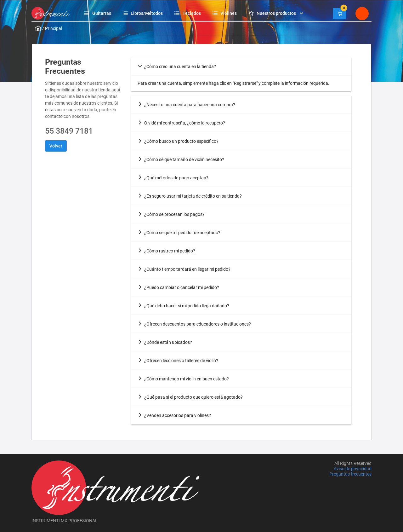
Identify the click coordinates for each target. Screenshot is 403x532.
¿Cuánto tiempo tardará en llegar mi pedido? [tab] (184, 269)
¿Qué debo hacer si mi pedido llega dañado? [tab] (183, 306)
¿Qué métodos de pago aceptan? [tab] (173, 178)
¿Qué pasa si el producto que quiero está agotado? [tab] (190, 397)
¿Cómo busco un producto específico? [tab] (178, 141)
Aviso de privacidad (353, 469)
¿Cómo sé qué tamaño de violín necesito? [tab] (181, 159)
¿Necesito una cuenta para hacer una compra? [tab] (186, 105)
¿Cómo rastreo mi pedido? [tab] (166, 251)
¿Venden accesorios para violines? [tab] (174, 415)
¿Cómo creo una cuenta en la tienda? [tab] (177, 66)
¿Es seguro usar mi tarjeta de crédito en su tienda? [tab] (190, 196)
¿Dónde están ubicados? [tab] (165, 342)
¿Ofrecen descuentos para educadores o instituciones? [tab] (194, 324)
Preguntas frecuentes (350, 474)
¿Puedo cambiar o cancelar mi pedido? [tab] (178, 287)
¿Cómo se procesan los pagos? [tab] (171, 214)
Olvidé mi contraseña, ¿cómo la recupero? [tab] (181, 123)
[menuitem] (98, 13)
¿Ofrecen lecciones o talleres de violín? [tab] (178, 361)
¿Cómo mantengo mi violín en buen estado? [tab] (183, 379)
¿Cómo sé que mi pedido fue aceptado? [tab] (179, 233)
